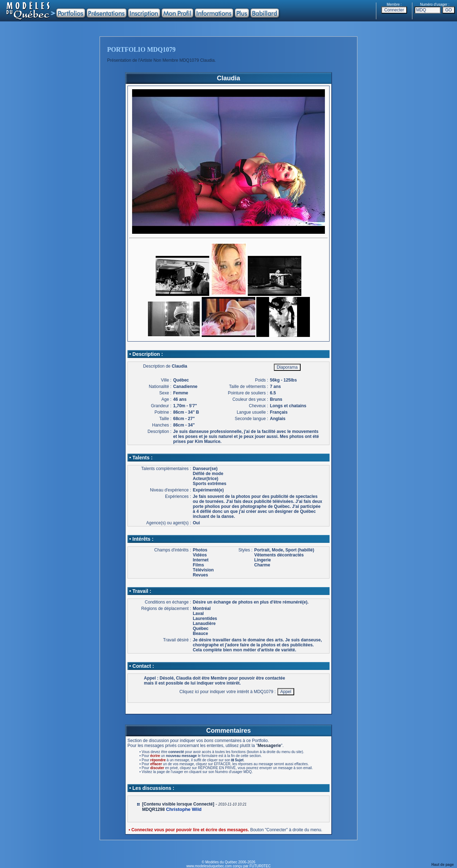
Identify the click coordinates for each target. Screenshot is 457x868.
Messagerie (269, 746)
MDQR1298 (153, 809)
